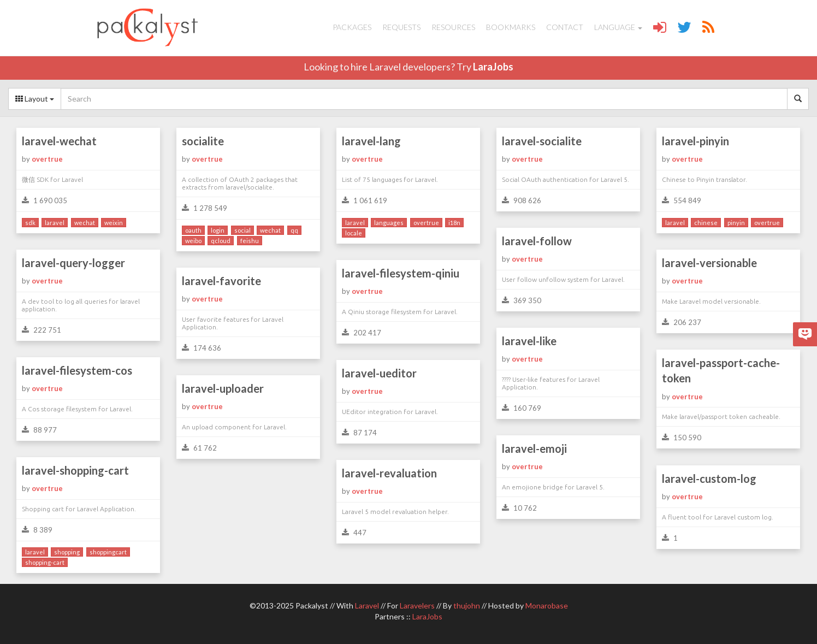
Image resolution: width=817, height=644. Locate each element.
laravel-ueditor (379, 373)
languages (389, 223)
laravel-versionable (709, 263)
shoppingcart (108, 552)
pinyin (736, 223)
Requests (401, 27)
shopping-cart (45, 562)
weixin (114, 223)
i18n (454, 223)
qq (294, 230)
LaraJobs (493, 67)
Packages (352, 27)
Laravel (367, 605)
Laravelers (417, 605)
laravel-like (529, 341)
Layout (35, 99)
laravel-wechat (59, 141)
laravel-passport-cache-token (721, 371)
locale (354, 233)
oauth (193, 230)
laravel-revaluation (389, 473)
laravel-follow (537, 241)
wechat (85, 223)
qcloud (221, 241)
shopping (67, 552)
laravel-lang (371, 141)
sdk (30, 223)
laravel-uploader (223, 388)
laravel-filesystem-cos (77, 370)
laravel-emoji (534, 448)
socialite (203, 141)
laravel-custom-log (709, 478)
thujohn (467, 605)
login (218, 230)
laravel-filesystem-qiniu (401, 273)
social (242, 230)
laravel (55, 223)
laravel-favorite (221, 281)
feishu (250, 241)
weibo (193, 241)
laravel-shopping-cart (75, 470)
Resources (453, 27)
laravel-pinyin (695, 141)
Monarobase (547, 605)
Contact (565, 27)
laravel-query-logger (73, 263)
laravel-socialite (542, 141)
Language (618, 27)
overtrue (47, 159)
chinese (706, 223)
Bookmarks (511, 27)
